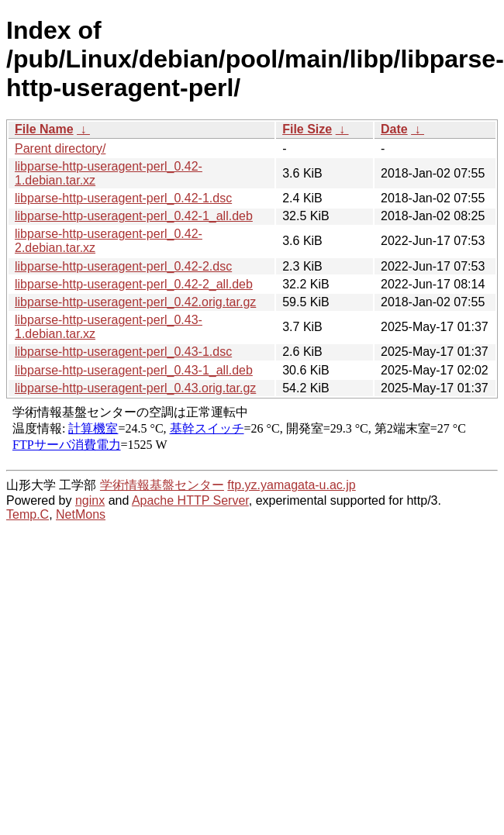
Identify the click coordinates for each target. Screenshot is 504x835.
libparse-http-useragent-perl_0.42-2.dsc (123, 266)
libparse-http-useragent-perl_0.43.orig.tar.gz (135, 388)
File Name (44, 129)
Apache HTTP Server (190, 500)
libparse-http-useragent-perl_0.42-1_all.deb (134, 216)
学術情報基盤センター (162, 485)
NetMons (81, 514)
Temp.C (28, 514)
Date (394, 129)
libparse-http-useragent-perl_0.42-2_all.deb (134, 284)
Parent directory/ (60, 148)
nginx (90, 500)
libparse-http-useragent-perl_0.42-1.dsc (123, 198)
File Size (307, 129)
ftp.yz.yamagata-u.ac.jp (291, 485)
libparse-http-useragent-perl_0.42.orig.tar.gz (135, 302)
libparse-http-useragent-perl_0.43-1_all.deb (134, 370)
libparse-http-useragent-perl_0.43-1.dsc (123, 352)
